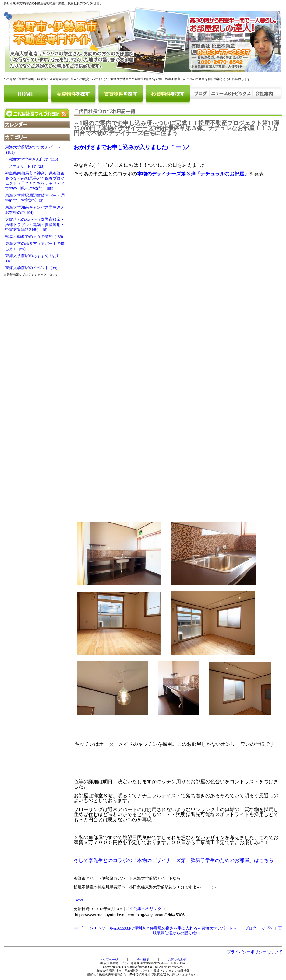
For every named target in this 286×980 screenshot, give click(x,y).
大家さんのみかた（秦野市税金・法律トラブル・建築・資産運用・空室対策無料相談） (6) (35, 225)
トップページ (109, 959)
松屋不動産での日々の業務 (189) (34, 237)
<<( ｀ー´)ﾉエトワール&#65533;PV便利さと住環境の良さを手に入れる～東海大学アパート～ (155, 928)
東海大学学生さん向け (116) (32, 159)
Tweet (78, 900)
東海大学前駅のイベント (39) (31, 268)
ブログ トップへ (259, 928)
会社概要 (143, 959)
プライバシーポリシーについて (255, 952)
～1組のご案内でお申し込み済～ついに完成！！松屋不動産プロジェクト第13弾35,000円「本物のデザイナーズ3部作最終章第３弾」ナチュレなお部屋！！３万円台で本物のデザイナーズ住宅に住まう (177, 128)
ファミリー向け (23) (25, 166)
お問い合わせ (177, 959)
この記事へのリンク (144, 909)
